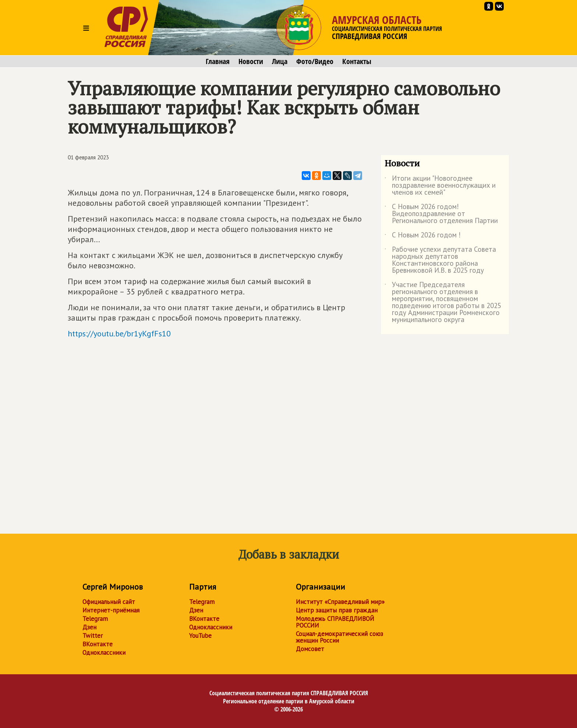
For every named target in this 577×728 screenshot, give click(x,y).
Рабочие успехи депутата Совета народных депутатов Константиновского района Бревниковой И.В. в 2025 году (440, 260)
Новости (251, 61)
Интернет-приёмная (111, 610)
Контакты (357, 61)
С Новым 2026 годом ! (423, 236)
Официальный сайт (109, 602)
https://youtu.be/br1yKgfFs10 (119, 333)
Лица (280, 61)
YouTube (200, 636)
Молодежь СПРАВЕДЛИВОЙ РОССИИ (335, 622)
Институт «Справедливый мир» (340, 602)
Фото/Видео (315, 61)
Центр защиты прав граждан (337, 610)
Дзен (89, 627)
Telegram (95, 619)
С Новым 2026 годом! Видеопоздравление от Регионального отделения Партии (441, 214)
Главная (218, 61)
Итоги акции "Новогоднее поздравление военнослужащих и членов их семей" (440, 186)
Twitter (93, 636)
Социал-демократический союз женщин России (339, 637)
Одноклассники (104, 653)
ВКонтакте (98, 644)
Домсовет (310, 649)
